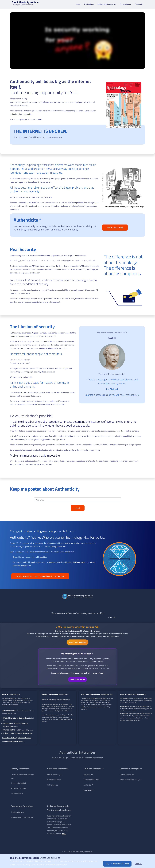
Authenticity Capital (18, 784)
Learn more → (89, 791)
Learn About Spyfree (78, 681)
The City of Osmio (18, 814)
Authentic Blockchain (92, 781)
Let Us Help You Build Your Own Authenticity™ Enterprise (40, 577)
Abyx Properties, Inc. (55, 776)
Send (78, 509)
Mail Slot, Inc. (89, 776)
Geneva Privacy (17, 795)
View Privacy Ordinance (78, 643)
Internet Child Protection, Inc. (131, 781)
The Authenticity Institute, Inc (22, 819)
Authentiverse (53, 786)
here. (64, 835)
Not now (138, 864)
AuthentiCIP (88, 786)
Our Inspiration (126, 5)
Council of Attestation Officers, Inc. (22, 778)
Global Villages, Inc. (127, 776)
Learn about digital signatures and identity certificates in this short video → (17, 741)
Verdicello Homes (54, 781)
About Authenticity (115, 229)
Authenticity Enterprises (107, 5)
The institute (89, 5)
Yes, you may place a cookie (117, 864)
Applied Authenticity (19, 790)
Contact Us (139, 5)
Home (78, 5)
